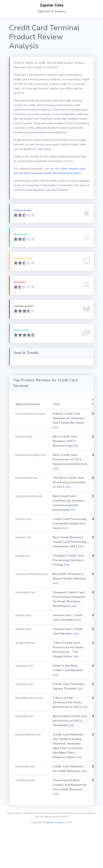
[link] (55, 466)
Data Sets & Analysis (51, 11)
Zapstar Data (52, 5)
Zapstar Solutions (55, 861)
